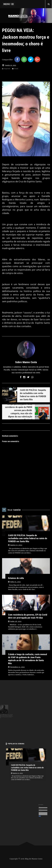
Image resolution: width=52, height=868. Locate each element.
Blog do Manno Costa (34, 859)
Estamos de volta (16, 578)
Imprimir (6, 69)
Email (15, 69)
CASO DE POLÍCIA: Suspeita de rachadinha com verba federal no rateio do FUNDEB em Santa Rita (28, 538)
